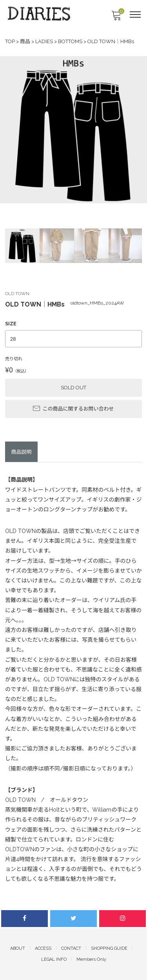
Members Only (91, 959)
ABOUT (18, 948)
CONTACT (71, 948)
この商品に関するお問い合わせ (73, 408)
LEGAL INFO (54, 959)
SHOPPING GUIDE (109, 948)
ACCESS (43, 948)
